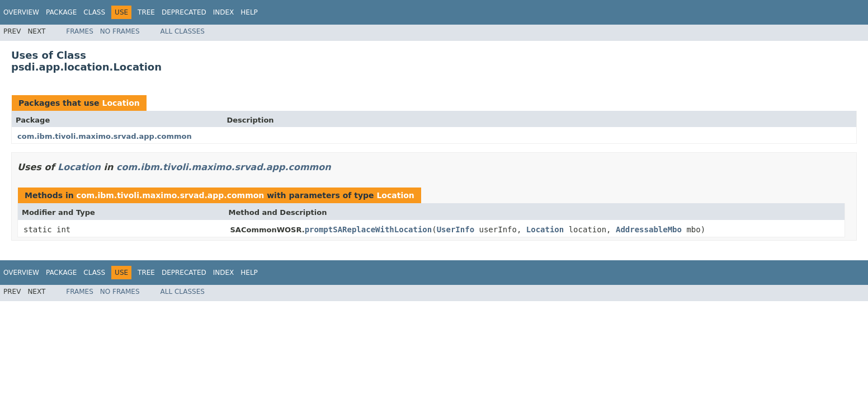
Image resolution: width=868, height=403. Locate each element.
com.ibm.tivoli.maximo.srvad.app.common (105, 136)
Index (224, 12)
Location (121, 103)
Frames (80, 31)
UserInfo (456, 229)
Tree (146, 12)
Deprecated (184, 12)
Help (249, 12)
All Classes (183, 31)
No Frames (120, 31)
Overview (21, 12)
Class (94, 12)
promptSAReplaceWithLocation (369, 229)
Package (61, 12)
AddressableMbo (649, 229)
